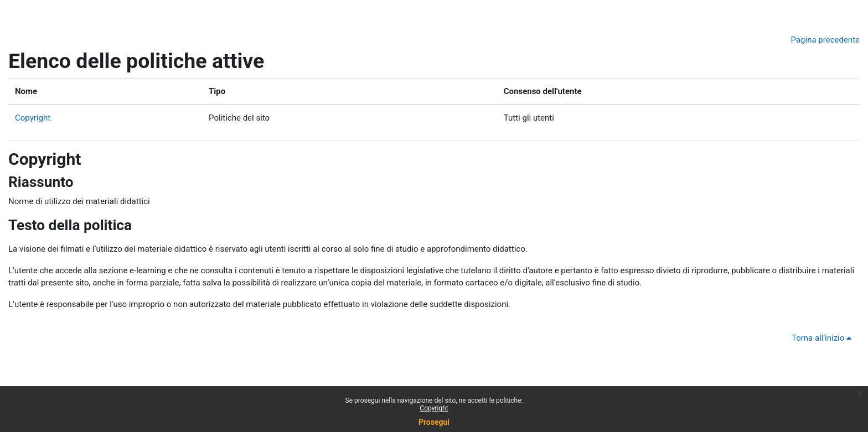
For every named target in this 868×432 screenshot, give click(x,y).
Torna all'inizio (823, 338)
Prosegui (434, 422)
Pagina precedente (825, 40)
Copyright (33, 118)
